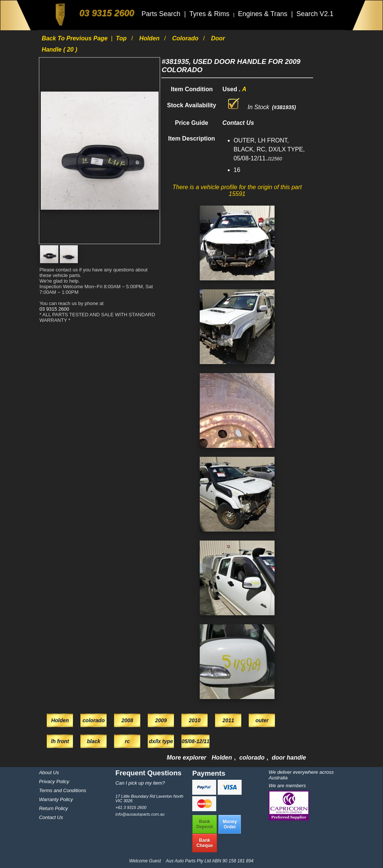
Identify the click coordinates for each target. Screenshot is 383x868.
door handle (289, 758)
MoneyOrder (230, 824)
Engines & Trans (263, 14)
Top (122, 38)
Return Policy (53, 808)
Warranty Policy (56, 799)
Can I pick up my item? (140, 783)
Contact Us (51, 817)
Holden (150, 38)
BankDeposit (205, 824)
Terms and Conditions (62, 790)
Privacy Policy (54, 781)
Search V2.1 (315, 14)
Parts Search (162, 14)
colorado (186, 38)
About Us (49, 772)
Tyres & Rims (210, 14)
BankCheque (205, 843)
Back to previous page (75, 38)
